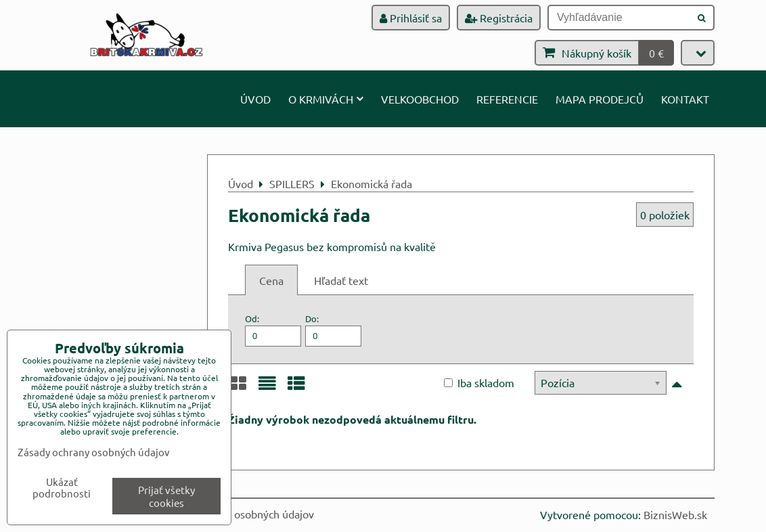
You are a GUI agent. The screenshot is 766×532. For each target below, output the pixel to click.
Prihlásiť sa (411, 18)
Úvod (255, 99)
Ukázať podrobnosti (62, 488)
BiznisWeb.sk (675, 514)
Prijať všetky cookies (166, 496)
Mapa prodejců (600, 99)
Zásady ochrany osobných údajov (236, 514)
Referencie (507, 99)
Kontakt (685, 99)
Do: (333, 329)
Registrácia (499, 18)
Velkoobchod (420, 99)
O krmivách (326, 99)
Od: (273, 329)
